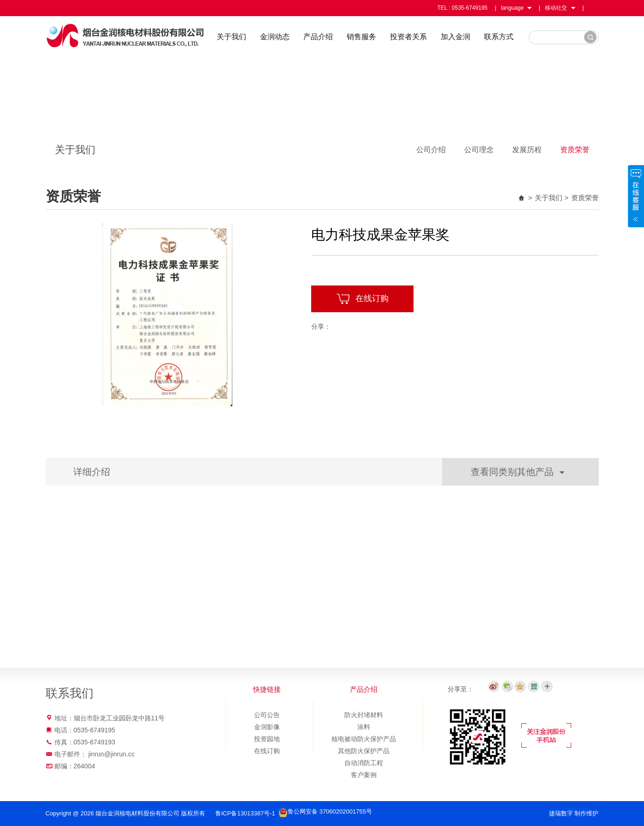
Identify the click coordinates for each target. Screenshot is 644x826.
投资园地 (267, 739)
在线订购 (362, 299)
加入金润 (455, 37)
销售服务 (361, 37)
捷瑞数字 (561, 813)
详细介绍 (92, 472)
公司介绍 (431, 150)
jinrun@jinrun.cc (111, 754)
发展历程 (527, 150)
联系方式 (499, 37)
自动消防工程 (364, 763)
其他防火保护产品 (364, 751)
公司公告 (267, 715)
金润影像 (267, 727)
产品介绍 (318, 37)
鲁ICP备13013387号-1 (246, 813)
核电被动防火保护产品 (364, 739)
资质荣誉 (575, 150)
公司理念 (479, 150)
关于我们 (231, 37)
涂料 (364, 727)
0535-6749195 (470, 8)
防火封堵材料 (364, 715)
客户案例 (364, 775)
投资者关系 (408, 37)
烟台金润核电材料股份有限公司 (125, 36)
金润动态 (275, 37)
